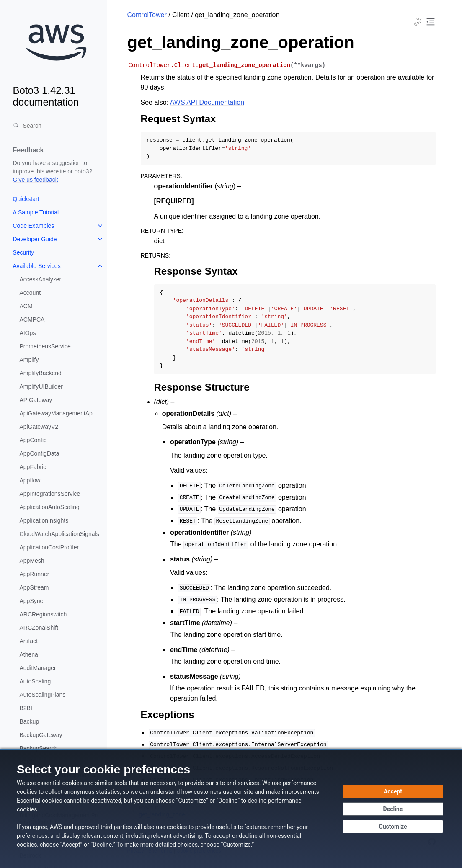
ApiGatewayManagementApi (57, 413)
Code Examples (34, 226)
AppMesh (32, 561)
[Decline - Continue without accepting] (393, 809)
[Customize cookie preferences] (393, 827)
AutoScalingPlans (43, 695)
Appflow (30, 480)
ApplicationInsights (44, 520)
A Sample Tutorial (36, 212)
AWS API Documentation (207, 102)
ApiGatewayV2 (39, 427)
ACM (26, 306)
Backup (30, 721)
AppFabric (33, 467)
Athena (29, 654)
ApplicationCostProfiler (49, 547)
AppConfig (33, 440)
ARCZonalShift (39, 628)
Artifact (29, 641)
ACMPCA (32, 319)
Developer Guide (35, 239)
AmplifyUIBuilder (41, 386)
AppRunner (35, 574)
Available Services (37, 266)
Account (30, 293)
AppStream (34, 587)
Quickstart (26, 199)
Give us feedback (36, 180)
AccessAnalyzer (41, 279)
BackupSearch (39, 748)
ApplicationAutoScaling (50, 507)
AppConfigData (40, 453)
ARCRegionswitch (43, 614)
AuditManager (38, 668)
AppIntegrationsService (50, 494)
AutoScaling (35, 681)
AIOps (28, 333)
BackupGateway (41, 735)
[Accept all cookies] (393, 791)
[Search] (57, 126)
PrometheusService (45, 346)
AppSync (31, 601)
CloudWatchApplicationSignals (59, 534)
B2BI (26, 708)
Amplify (29, 360)
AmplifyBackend (41, 373)
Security (24, 252)
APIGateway (36, 400)
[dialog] (231, 809)
